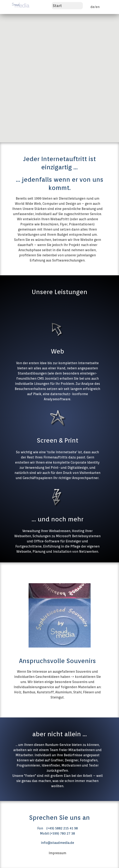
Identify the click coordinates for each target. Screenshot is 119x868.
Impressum (57, 853)
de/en (95, 7)
